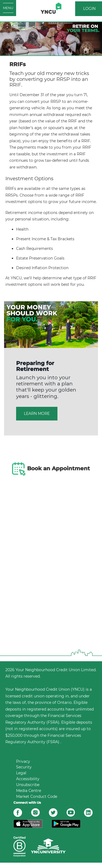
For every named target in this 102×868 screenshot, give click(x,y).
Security (24, 767)
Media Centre (29, 791)
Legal (21, 773)
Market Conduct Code (37, 796)
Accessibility (28, 779)
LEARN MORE (37, 414)
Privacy (23, 761)
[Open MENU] (8, 8)
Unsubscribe (28, 785)
